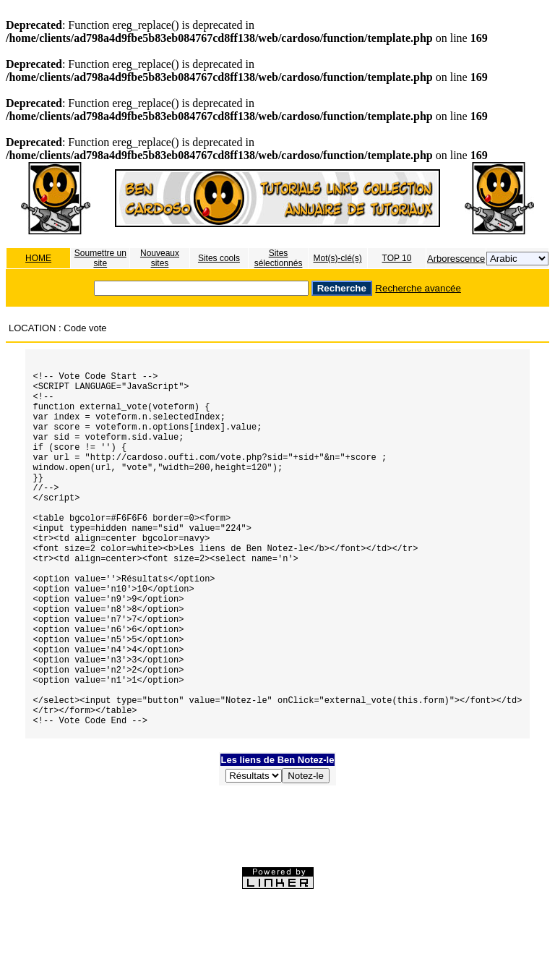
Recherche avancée (418, 288)
